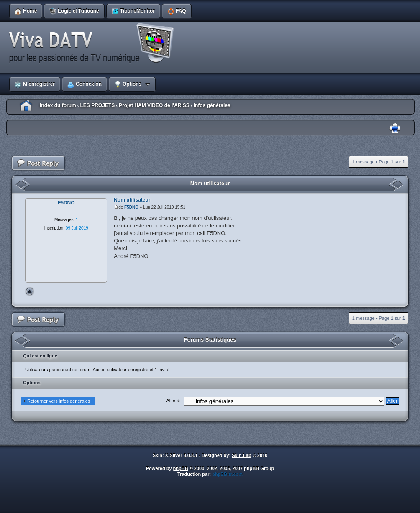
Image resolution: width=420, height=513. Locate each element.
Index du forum (58, 105)
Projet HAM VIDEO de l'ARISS (154, 105)
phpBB (181, 468)
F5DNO (131, 207)
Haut (30, 291)
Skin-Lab (241, 455)
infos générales (212, 105)
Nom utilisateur (210, 183)
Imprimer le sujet (395, 128)
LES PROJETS (97, 105)
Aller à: (173, 401)
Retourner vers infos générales (59, 401)
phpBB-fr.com (227, 474)
